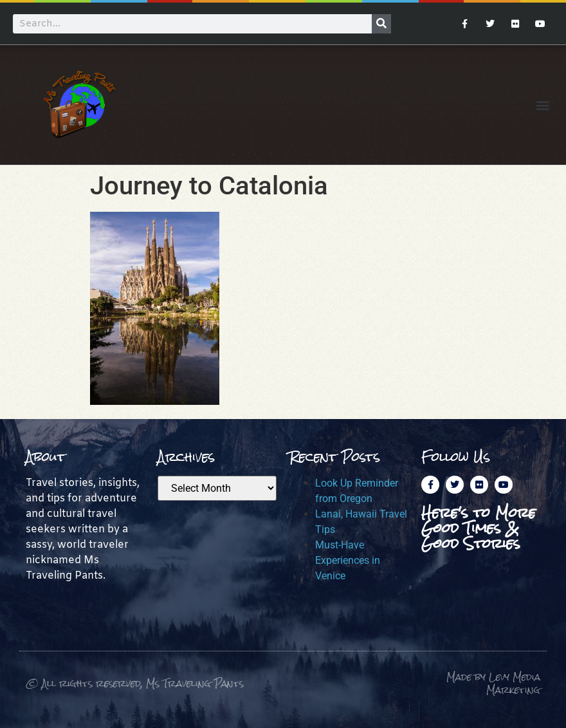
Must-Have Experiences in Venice (348, 560)
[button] (543, 105)
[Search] (381, 24)
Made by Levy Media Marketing (493, 683)
